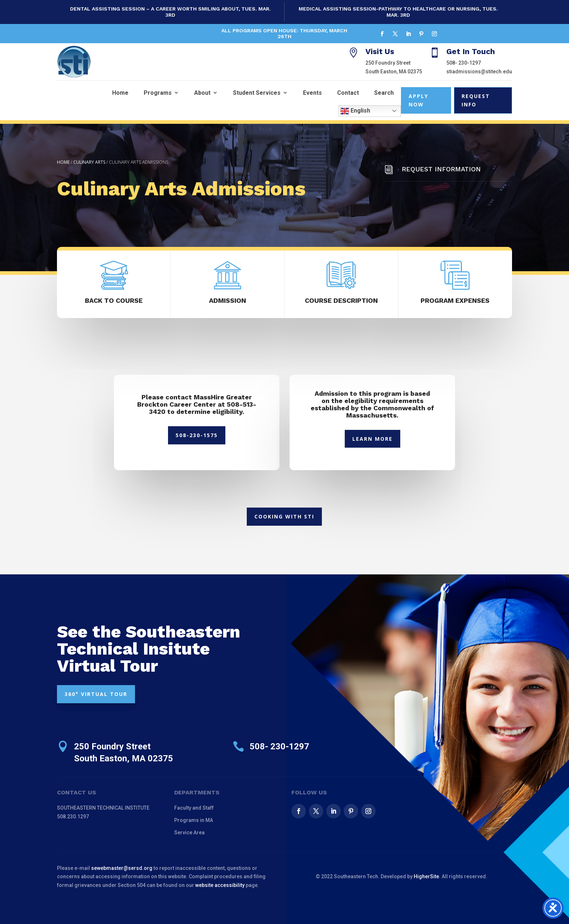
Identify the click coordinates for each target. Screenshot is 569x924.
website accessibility (220, 885)
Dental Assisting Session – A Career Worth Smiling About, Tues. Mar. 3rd (170, 12)
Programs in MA (194, 820)
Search (384, 93)
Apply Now (418, 100)
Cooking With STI (284, 516)
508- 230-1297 (464, 63)
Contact (348, 93)
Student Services (257, 93)
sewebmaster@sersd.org (122, 868)
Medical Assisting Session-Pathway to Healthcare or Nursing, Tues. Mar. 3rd (398, 12)
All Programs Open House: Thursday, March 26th (284, 34)
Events (312, 93)
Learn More (372, 439)
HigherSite (426, 876)
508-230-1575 (197, 435)
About (202, 93)
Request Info (476, 100)
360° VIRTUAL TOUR (96, 694)
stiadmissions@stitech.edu (479, 72)
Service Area (189, 833)
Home (120, 93)
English (355, 111)
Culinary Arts (89, 162)
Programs (158, 93)
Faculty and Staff (194, 808)
